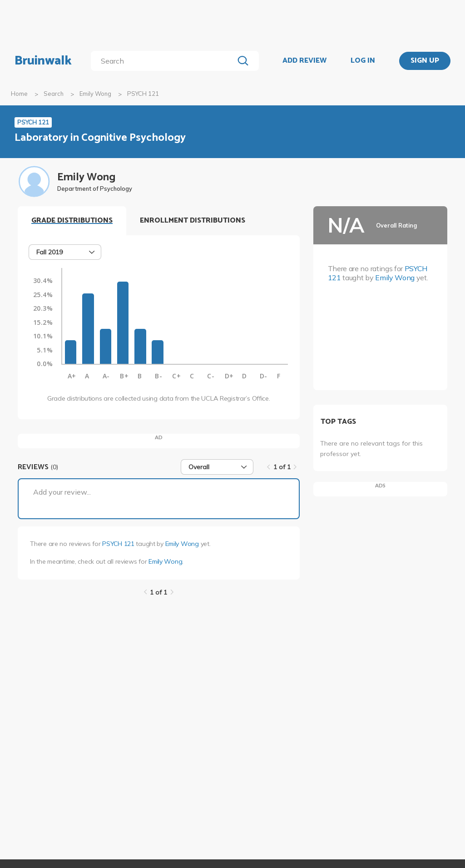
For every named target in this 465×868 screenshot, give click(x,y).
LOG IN (363, 61)
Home (19, 94)
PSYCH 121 (118, 544)
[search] (164, 61)
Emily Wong (95, 94)
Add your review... (62, 492)
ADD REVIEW (304, 61)
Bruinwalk (43, 61)
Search (54, 94)
